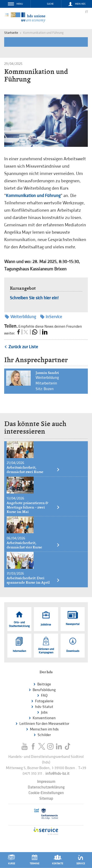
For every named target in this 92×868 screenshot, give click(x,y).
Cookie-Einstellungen (46, 793)
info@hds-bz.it (57, 774)
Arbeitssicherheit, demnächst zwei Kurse (33, 470)
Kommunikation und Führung (33, 196)
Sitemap (46, 799)
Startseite (11, 33)
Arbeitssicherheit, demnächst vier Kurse (33, 545)
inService (51, 317)
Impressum (46, 782)
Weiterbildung (20, 317)
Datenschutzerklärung (46, 787)
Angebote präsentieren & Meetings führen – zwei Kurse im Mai (33, 507)
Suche (50, 4)
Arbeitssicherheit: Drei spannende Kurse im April (33, 580)
